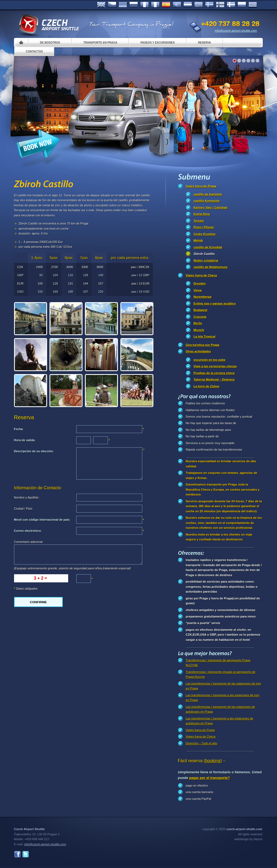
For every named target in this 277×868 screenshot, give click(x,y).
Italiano (155, 5)
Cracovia (200, 317)
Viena (198, 290)
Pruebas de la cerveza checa (214, 373)
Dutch (188, 5)
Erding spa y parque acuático (215, 303)
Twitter (26, 854)
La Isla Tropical (205, 336)
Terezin (199, 221)
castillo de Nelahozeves (211, 267)
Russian (134, 5)
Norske (199, 5)
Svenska (209, 5)
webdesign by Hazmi (248, 839)
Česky (112, 5)
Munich (199, 330)
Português (177, 5)
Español (166, 5)
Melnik (198, 240)
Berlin (198, 323)
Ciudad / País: (24, 509)
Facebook (17, 854)
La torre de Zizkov (207, 386)
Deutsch (123, 5)
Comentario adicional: (29, 542)
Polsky (242, 5)
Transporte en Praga (100, 43)
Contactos (34, 52)
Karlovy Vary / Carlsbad (211, 207)
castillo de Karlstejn (208, 194)
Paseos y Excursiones (158, 43)
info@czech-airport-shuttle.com (236, 31)
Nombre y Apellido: (27, 497)
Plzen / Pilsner (204, 227)
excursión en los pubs (210, 360)
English (101, 5)
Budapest (201, 310)
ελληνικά (253, 5)
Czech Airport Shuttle (49, 24)
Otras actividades (198, 351)
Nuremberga (203, 297)
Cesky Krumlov (205, 234)
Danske (231, 5)
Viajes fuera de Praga (201, 186)
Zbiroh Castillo (204, 254)
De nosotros (50, 43)
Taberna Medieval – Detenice (214, 379)
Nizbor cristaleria (206, 260)
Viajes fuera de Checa (201, 275)
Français (144, 5)
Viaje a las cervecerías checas (215, 366)
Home (21, 43)
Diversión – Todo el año (202, 743)
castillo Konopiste (207, 201)
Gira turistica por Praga (203, 345)
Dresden (200, 283)
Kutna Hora (202, 214)
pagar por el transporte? (209, 778)
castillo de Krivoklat (208, 247)
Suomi (220, 5)
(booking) (213, 761)
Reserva (205, 43)
